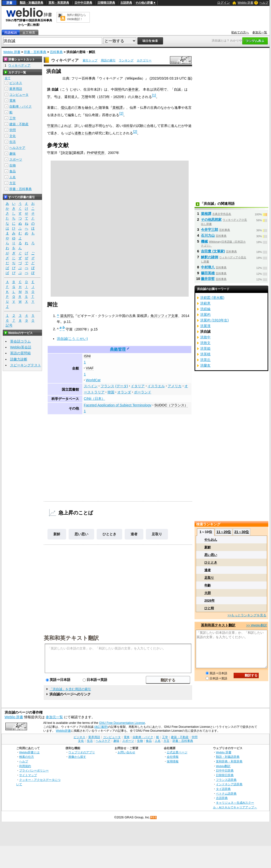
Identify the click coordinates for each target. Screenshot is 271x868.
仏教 (88, 133)
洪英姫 (205, 348)
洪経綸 (205, 309)
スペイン (91, 386)
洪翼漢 (205, 326)
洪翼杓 (205, 315)
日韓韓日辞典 (106, 3)
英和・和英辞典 (59, 3)
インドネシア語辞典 (229, 784)
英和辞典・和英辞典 (229, 761)
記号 (9, 325)
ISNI (87, 356)
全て (8, 78)
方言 (13, 183)
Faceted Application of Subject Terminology (118, 405)
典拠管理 (118, 349)
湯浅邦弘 (67, 316)
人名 (13, 177)
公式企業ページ (177, 752)
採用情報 (173, 761)
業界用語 (16, 89)
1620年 (119, 97)
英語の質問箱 (20, 353)
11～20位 (224, 532)
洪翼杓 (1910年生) (214, 320)
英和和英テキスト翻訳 (71, 638)
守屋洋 (52, 126)
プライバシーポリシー (34, 770)
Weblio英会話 (21, 347)
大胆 (208, 593)
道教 (78, 133)
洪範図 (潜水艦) (212, 298)
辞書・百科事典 (35, 52)
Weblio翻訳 (223, 766)
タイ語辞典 (223, 789)
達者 (134, 534)
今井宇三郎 (210, 230)
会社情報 (173, 757)
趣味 (13, 154)
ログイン (224, 3)
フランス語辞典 (226, 780)
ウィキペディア (65, 60)
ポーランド (143, 392)
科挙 (130, 126)
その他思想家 (211, 220)
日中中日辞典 (83, 3)
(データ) (122, 386)
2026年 (210, 600)
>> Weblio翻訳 (256, 625)
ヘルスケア (17, 148)
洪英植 (205, 354)
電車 (13, 101)
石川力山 (208, 235)
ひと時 (209, 608)
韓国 (111, 392)
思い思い (81, 534)
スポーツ (16, 159)
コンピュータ (19, 95)
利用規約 (25, 766)
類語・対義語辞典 (31, 3)
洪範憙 (205, 303)
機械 (204, 241)
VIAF (90, 368)
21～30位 (242, 532)
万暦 (85, 97)
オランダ (124, 392)
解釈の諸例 (210, 257)
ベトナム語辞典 (226, 793)
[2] (121, 113)
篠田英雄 (208, 273)
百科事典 (56, 52)
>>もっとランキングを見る (247, 615)
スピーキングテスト (26, 365)
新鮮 (57, 534)
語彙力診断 (19, 359)
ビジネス (16, 83)
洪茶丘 (205, 360)
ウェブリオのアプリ (82, 752)
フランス (107, 386)
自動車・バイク (21, 106)
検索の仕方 (27, 757)
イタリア (138, 386)
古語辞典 (126, 3)
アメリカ (175, 386)
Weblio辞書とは (29, 752)
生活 (13, 142)
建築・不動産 (19, 124)
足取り (157, 534)
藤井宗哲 (208, 279)
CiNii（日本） (94, 399)
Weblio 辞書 (245, 3)
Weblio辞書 (63, 731)
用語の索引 (108, 60)
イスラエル (156, 386)
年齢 (208, 585)
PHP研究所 (96, 153)
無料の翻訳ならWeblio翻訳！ (76, 17)
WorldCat (93, 380)
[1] (154, 95)
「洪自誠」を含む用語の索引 (70, 689)
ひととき (109, 534)
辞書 (9, 3)
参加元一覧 (260, 32)
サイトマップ (28, 775)
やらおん (211, 540)
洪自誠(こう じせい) (72, 339)
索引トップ (90, 60)
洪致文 (205, 343)
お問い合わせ (126, 752)
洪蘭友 (205, 365)
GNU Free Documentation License (122, 723)
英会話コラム (20, 341)
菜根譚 (118, 108)
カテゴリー (144, 60)
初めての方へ (240, 32)
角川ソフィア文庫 (164, 316)
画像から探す (77, 757)
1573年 (104, 97)
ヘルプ (264, 3)
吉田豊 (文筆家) (213, 251)
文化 (13, 136)
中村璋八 (208, 267)
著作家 (133, 89)
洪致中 (205, 337)
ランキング (126, 60)
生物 (13, 165)
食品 (13, 171)
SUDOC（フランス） (171, 405)
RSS (154, 818)
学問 (13, 130)
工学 (13, 118)
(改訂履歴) (101, 727)
